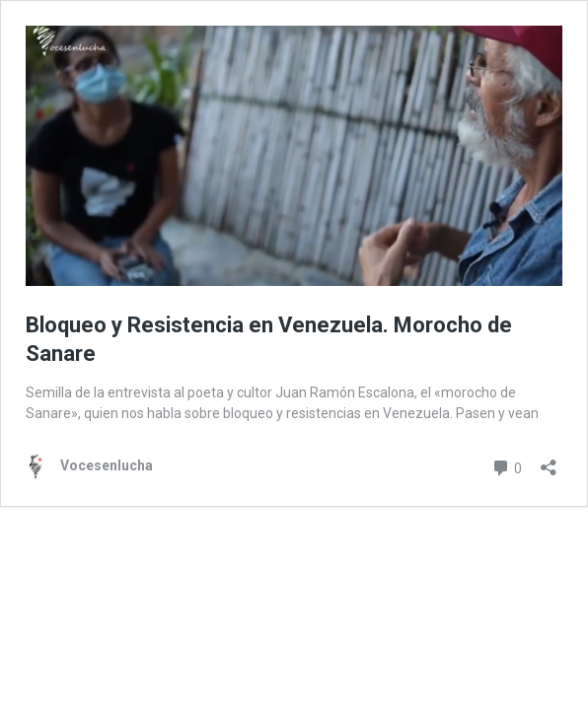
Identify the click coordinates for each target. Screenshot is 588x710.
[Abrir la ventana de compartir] (549, 461)
